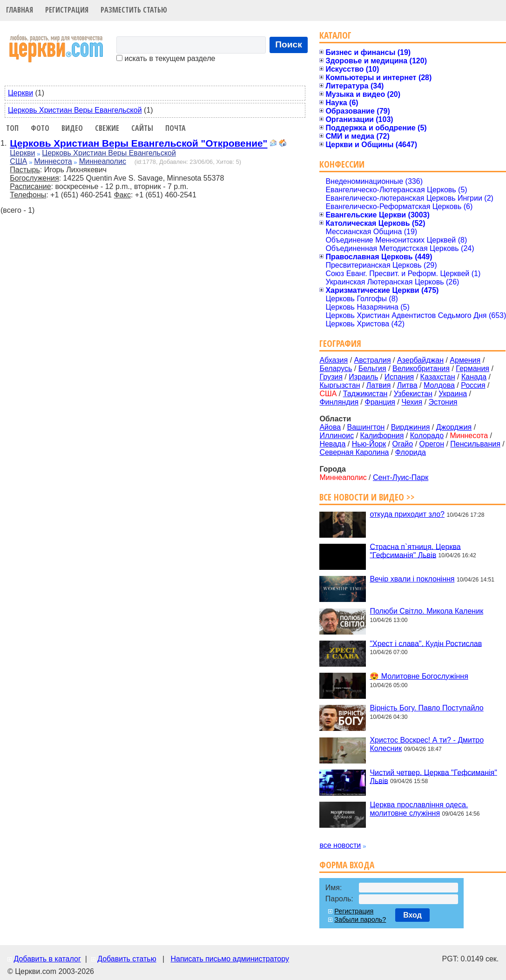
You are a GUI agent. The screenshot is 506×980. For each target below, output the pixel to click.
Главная (20, 10)
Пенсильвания (475, 444)
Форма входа (347, 865)
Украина (453, 394)
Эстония (443, 402)
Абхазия (334, 360)
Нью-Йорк (369, 444)
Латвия (378, 385)
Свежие (107, 128)
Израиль (363, 377)
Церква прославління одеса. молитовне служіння (419, 809)
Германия (472, 368)
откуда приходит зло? (407, 514)
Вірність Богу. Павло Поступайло (426, 708)
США (18, 161)
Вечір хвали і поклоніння (412, 579)
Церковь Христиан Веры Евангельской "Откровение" (138, 143)
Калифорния (382, 436)
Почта (175, 128)
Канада (474, 377)
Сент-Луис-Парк (401, 477)
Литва (407, 385)
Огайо (403, 444)
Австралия (373, 360)
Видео (72, 128)
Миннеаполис (103, 161)
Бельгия (372, 368)
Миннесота (53, 161)
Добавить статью (127, 959)
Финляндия (339, 402)
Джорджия (454, 427)
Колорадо (427, 436)
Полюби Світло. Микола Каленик (426, 611)
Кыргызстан (340, 385)
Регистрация (67, 10)
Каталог (335, 35)
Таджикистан (365, 394)
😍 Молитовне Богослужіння (419, 676)
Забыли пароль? (360, 919)
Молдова (439, 385)
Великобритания (421, 368)
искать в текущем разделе (166, 58)
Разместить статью (134, 10)
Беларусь (336, 368)
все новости (340, 845)
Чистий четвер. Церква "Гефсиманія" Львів (433, 776)
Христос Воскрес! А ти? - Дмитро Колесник (427, 744)
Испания (399, 377)
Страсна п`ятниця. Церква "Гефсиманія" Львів (415, 551)
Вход (412, 915)
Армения (465, 360)
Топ (12, 128)
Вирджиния (411, 427)
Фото (40, 128)
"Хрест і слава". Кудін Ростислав (426, 643)
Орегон (432, 444)
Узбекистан (413, 394)
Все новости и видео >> (367, 497)
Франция (380, 402)
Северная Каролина (354, 452)
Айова (330, 427)
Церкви (20, 93)
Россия (473, 385)
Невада (332, 444)
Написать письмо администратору (229, 959)
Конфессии (342, 164)
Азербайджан (420, 360)
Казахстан (438, 377)
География (340, 343)
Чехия (412, 402)
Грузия (331, 377)
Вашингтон (366, 427)
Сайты (142, 128)
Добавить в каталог (47, 959)
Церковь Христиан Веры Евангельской (75, 110)
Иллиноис (337, 436)
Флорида (411, 452)
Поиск (289, 44)
